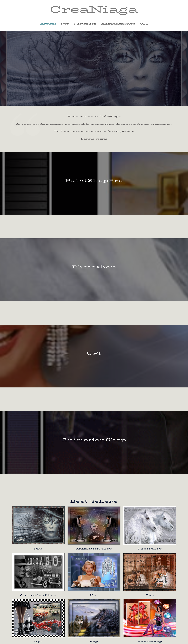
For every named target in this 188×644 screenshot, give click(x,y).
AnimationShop (94, 549)
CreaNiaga (94, 9)
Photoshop (150, 549)
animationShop (118, 24)
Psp (38, 549)
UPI (144, 24)
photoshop (85, 24)
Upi (94, 595)
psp (65, 24)
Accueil (48, 24)
